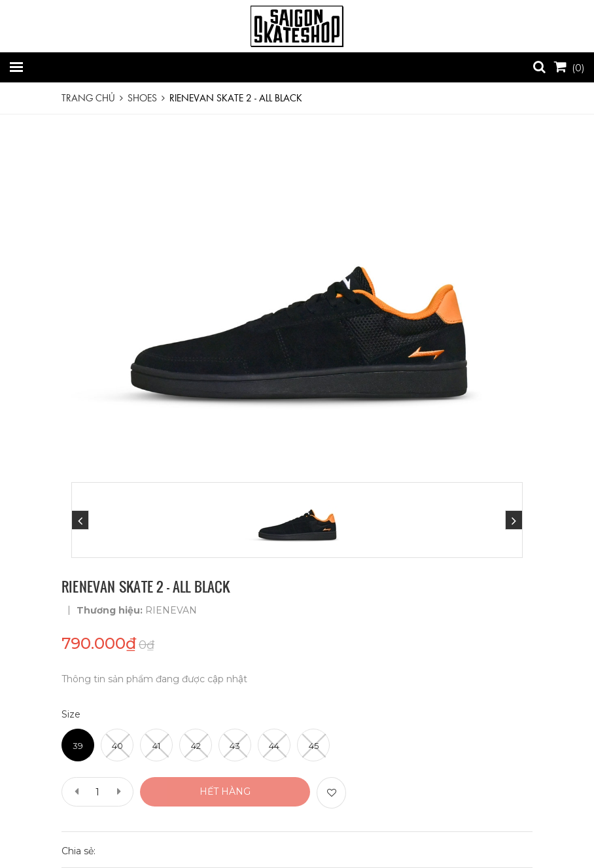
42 (196, 746)
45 (314, 746)
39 (78, 746)
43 (235, 746)
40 (117, 746)
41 (156, 746)
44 (274, 746)
